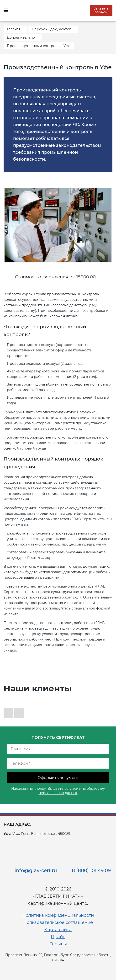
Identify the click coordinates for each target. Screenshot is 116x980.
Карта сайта (58, 930)
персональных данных (58, 793)
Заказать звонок (101, 10)
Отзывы (58, 944)
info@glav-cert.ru (36, 870)
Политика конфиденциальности (58, 915)
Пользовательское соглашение (58, 922)
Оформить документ (58, 778)
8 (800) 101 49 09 (91, 870)
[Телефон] (58, 763)
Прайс (58, 937)
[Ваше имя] (58, 749)
